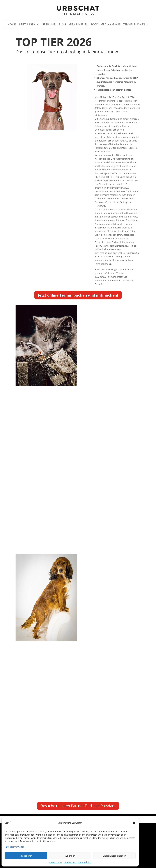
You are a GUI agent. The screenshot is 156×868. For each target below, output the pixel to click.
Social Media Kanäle (105, 25)
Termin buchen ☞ (136, 25)
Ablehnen (70, 856)
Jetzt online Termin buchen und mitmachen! (78, 295)
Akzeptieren (26, 856)
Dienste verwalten (15, 847)
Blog (62, 25)
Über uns (49, 25)
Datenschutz (56, 862)
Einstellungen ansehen (114, 856)
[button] (134, 823)
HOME (12, 25)
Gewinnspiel (78, 25)
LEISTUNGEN (27, 25)
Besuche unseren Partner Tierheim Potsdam (78, 806)
